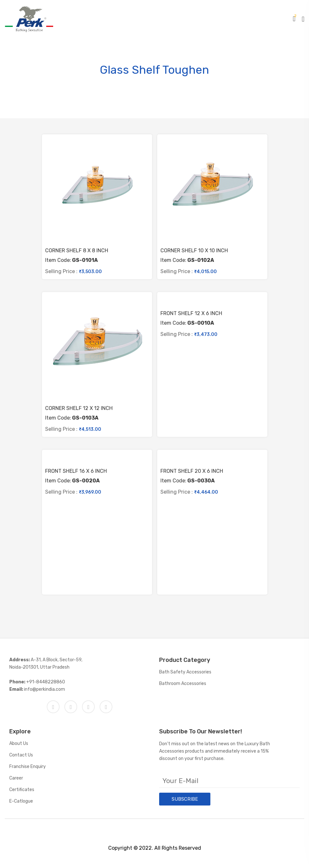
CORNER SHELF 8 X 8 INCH (77, 251)
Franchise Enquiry (28, 767)
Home (116, 85)
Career (16, 778)
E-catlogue (21, 801)
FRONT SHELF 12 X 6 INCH (191, 313)
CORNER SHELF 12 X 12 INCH (79, 408)
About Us (19, 743)
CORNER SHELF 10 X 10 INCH (194, 251)
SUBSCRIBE (185, 799)
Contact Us (21, 755)
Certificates (22, 790)
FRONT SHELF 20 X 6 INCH (192, 471)
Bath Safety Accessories (185, 672)
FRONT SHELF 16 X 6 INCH (76, 471)
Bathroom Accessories (183, 684)
